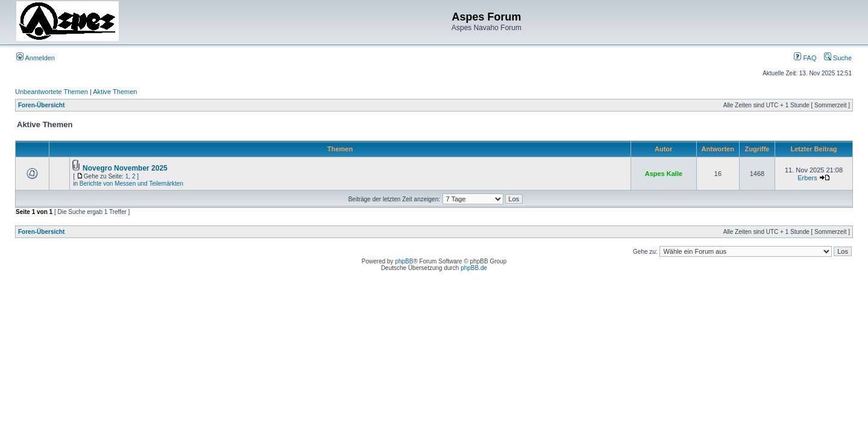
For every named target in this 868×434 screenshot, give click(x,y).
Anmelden (36, 58)
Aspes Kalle (664, 174)
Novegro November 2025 (125, 168)
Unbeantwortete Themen (52, 92)
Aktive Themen (115, 92)
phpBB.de (474, 268)
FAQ (805, 58)
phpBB (404, 261)
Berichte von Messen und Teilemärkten (131, 184)
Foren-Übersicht (41, 105)
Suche (838, 58)
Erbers (807, 178)
